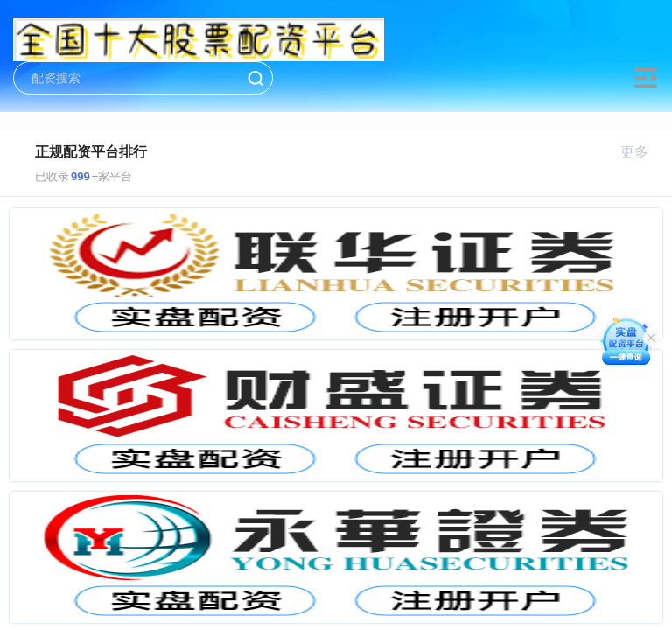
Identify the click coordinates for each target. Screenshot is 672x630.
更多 (642, 152)
